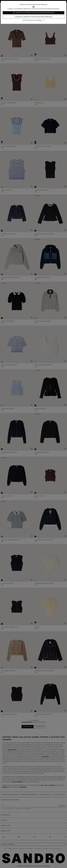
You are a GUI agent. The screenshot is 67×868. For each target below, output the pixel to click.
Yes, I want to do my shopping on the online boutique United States (34, 13)
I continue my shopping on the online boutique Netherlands (33, 17)
